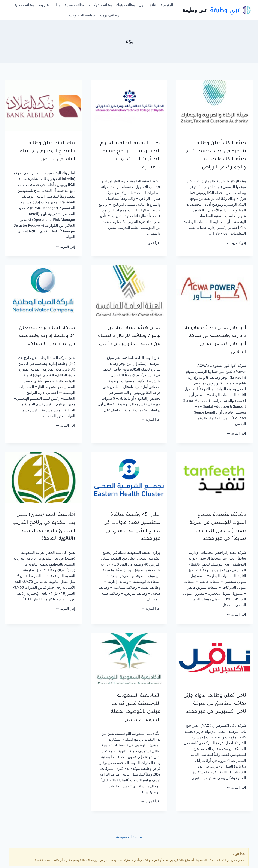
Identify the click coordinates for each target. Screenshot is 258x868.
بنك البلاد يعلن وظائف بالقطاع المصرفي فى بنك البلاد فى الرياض (47, 152)
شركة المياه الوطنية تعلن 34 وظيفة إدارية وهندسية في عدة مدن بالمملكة (47, 336)
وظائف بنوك (125, 5)
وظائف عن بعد (49, 5)
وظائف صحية (75, 5)
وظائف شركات (100, 5)
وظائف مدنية (24, 5)
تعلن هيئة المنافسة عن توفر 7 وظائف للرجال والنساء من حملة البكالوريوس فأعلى (129, 336)
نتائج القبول (148, 5)
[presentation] (214, 106)
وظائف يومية (109, 15)
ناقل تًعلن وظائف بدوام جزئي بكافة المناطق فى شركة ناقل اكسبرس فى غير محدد (215, 704)
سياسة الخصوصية (82, 15)
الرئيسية (167, 5)
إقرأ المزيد (236, 243)
